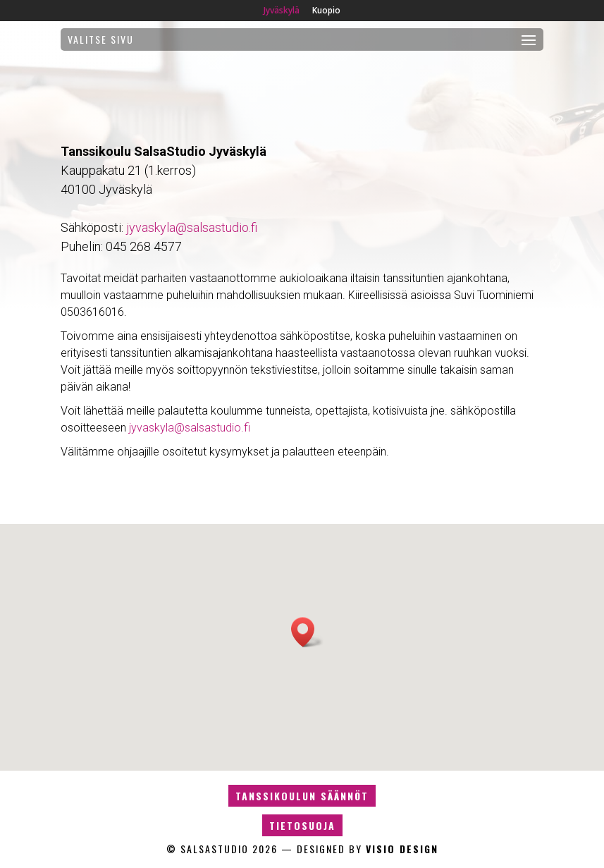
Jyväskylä (282, 11)
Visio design (402, 849)
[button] (307, 632)
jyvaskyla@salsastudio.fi (192, 227)
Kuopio (326, 11)
